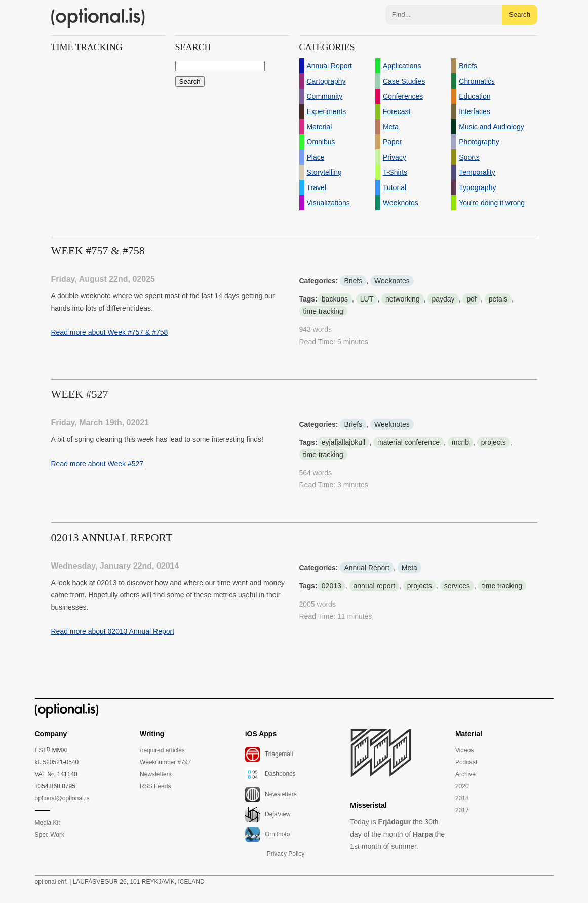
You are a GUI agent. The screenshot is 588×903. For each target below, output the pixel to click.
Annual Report (367, 568)
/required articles (162, 750)
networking (403, 299)
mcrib (460, 442)
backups (335, 299)
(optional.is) (98, 18)
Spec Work (50, 835)
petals (498, 299)
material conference (408, 442)
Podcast (466, 762)
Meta (409, 568)
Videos (464, 750)
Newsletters (156, 774)
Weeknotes (392, 281)
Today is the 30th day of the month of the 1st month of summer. (397, 834)
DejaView (268, 815)
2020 (462, 786)
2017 (462, 810)
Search (520, 14)
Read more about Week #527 (97, 464)
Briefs (353, 281)
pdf (471, 299)
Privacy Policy (286, 854)
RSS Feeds (155, 786)
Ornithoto (268, 835)
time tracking (323, 311)
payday (443, 299)
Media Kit (48, 823)
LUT (367, 299)
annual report (375, 586)
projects (494, 442)
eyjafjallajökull (343, 442)
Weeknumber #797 (165, 762)
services (457, 586)
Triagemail (269, 755)
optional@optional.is (62, 798)
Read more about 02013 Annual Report (113, 631)
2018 (462, 798)
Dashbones (270, 774)
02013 (331, 586)
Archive (465, 774)
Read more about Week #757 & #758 (110, 332)
